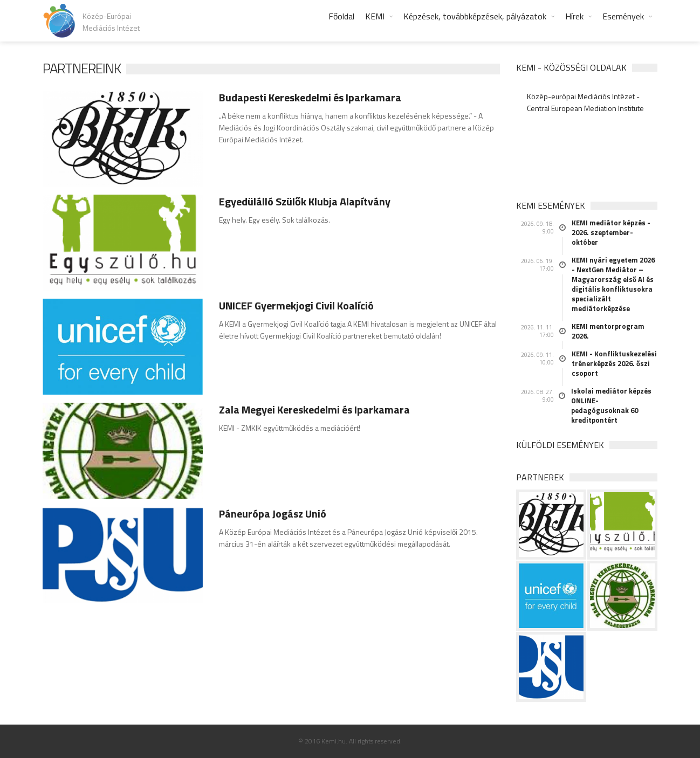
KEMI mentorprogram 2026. (608, 331)
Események (623, 16)
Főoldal (341, 16)
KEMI (375, 16)
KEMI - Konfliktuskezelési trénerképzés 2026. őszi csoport (614, 363)
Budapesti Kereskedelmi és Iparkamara (310, 97)
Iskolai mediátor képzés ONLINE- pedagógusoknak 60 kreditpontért (611, 405)
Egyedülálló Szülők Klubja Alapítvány (305, 201)
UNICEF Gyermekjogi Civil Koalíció (296, 305)
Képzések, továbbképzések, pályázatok (475, 16)
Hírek (574, 16)
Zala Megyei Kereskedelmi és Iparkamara (314, 409)
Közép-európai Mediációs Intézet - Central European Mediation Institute (585, 102)
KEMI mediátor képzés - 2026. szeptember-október (611, 232)
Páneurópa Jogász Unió (273, 514)
